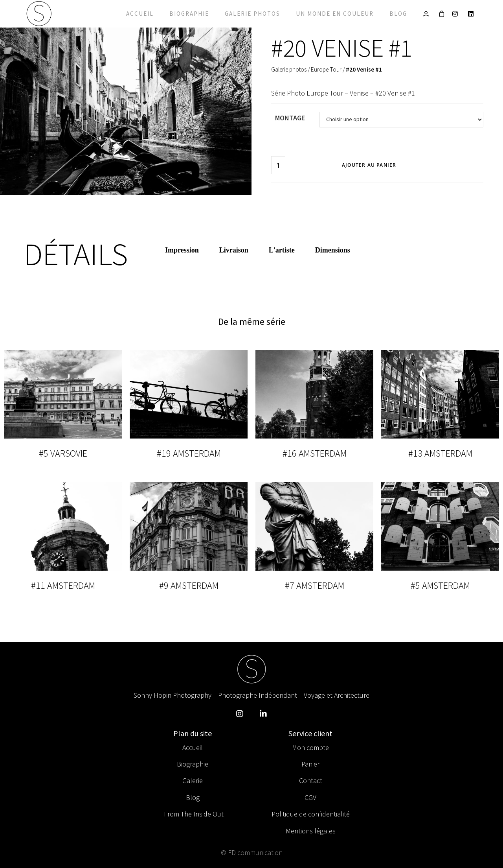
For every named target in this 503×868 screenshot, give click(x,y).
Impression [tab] (182, 250)
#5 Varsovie (63, 453)
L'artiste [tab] (282, 250)
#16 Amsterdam (315, 453)
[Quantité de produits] (278, 165)
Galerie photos (252, 14)
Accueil (140, 14)
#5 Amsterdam (440, 585)
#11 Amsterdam (63, 585)
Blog (398, 14)
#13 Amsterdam (440, 453)
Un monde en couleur (335, 14)
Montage (290, 118)
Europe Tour (326, 69)
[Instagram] (457, 14)
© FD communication (252, 852)
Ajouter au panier (369, 165)
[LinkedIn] (473, 14)
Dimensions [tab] (333, 250)
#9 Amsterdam (189, 585)
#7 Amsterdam (315, 585)
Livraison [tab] (234, 250)
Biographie (189, 14)
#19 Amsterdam (189, 453)
